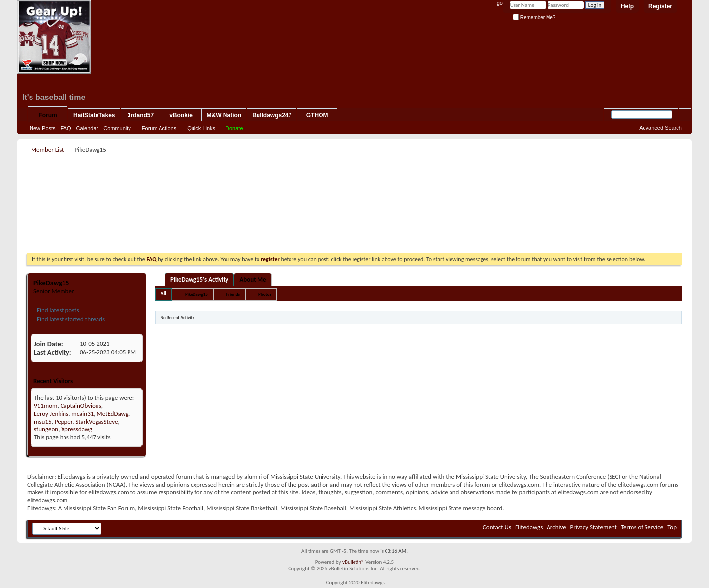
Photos (265, 294)
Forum (48, 115)
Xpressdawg (77, 429)
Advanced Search (661, 128)
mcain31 (82, 413)
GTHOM (317, 115)
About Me (253, 279)
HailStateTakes (94, 115)
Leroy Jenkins (51, 413)
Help (627, 6)
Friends (233, 294)
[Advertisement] (354, 178)
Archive (556, 527)
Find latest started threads (70, 319)
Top (672, 527)
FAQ (66, 128)
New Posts (43, 128)
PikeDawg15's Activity (199, 279)
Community (117, 128)
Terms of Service (642, 527)
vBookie (181, 115)
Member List (47, 149)
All (163, 294)
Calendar (87, 128)
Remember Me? (534, 17)
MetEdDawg (113, 413)
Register (660, 6)
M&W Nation (224, 115)
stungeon (46, 429)
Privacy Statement (594, 527)
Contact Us (497, 527)
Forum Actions (159, 128)
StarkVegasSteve (97, 421)
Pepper (64, 421)
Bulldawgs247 (272, 115)
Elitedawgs (529, 527)
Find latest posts (57, 310)
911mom (46, 406)
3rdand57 (141, 115)
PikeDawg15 (196, 294)
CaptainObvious (81, 406)
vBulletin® (353, 562)
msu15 (43, 421)
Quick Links (201, 128)
